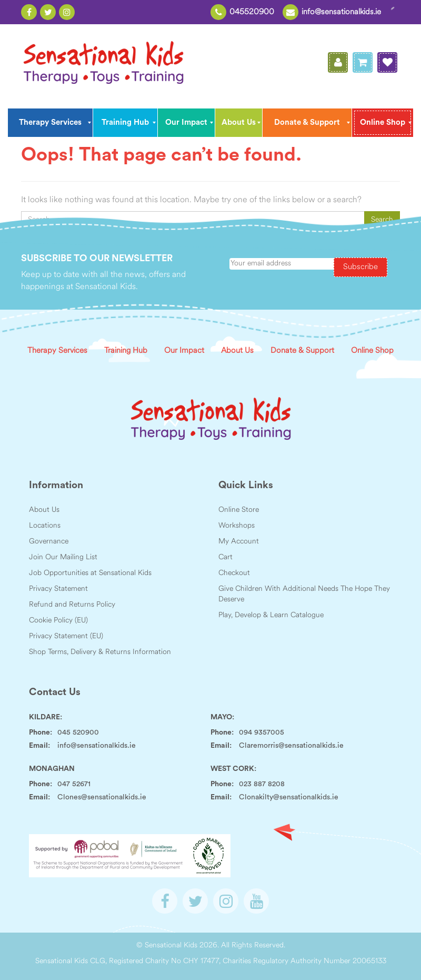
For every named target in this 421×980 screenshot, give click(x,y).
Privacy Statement (58, 589)
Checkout (234, 573)
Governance (49, 542)
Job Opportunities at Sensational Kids (90, 573)
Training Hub (126, 351)
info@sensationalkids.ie (341, 12)
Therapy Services (57, 351)
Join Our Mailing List (63, 557)
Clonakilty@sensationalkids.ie (289, 797)
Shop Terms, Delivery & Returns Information (100, 652)
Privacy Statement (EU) (66, 636)
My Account (239, 542)
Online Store (239, 510)
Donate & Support (302, 351)
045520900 (252, 12)
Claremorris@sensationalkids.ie (291, 746)
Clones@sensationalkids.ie (102, 797)
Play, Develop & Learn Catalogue (271, 615)
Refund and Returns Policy (72, 605)
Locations (45, 526)
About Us (237, 351)
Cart (225, 557)
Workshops (237, 526)
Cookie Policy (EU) (58, 621)
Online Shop (372, 351)
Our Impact (184, 351)
